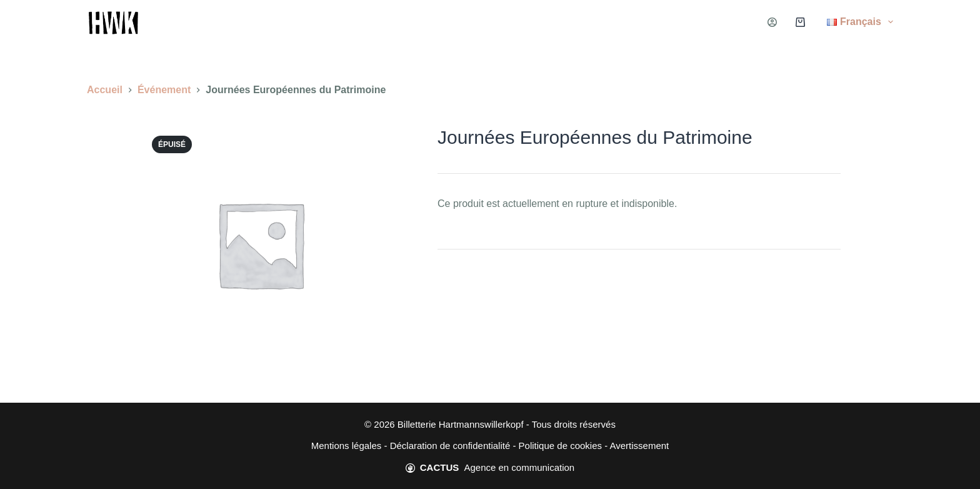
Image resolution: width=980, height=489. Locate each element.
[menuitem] (852, 22)
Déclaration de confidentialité (450, 446)
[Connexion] (772, 22)
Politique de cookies (560, 446)
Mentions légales (347, 446)
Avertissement (640, 446)
